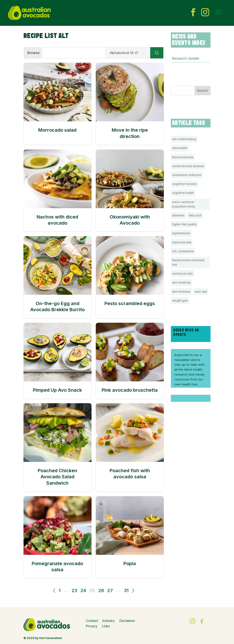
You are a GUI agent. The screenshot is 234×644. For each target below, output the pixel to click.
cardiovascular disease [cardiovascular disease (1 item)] (188, 166)
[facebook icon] (193, 13)
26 (101, 590)
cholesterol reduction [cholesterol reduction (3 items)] (187, 175)
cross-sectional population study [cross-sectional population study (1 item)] (184, 204)
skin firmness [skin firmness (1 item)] (181, 292)
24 (83, 590)
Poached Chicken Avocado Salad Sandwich (58, 477)
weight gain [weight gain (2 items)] (180, 301)
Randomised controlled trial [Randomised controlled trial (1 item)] (188, 262)
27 (110, 590)
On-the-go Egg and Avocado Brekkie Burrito (58, 307)
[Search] (157, 53)
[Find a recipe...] (97, 53)
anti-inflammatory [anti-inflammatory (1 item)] (184, 139)
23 (74, 590)
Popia (130, 563)
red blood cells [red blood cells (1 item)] (182, 274)
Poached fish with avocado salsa (130, 474)
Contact (92, 621)
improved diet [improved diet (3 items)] (182, 242)
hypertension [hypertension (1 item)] (181, 233)
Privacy (92, 626)
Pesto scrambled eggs (130, 303)
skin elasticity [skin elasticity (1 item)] (181, 282)
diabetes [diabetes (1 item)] (178, 215)
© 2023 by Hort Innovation (43, 638)
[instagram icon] (205, 13)
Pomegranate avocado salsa (57, 567)
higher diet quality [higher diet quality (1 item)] (184, 224)
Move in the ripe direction (130, 133)
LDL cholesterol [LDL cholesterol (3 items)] (183, 251)
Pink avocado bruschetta (130, 390)
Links (106, 626)
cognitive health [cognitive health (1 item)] (183, 193)
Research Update (186, 58)
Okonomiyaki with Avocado (130, 220)
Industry (109, 621)
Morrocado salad (57, 130)
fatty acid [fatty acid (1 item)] (195, 215)
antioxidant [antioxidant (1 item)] (180, 148)
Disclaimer (127, 621)
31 (126, 590)
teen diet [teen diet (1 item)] (201, 292)
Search (202, 90)
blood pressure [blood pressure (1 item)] (183, 157)
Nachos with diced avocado (57, 220)
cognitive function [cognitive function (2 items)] (184, 184)
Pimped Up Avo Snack (57, 390)
